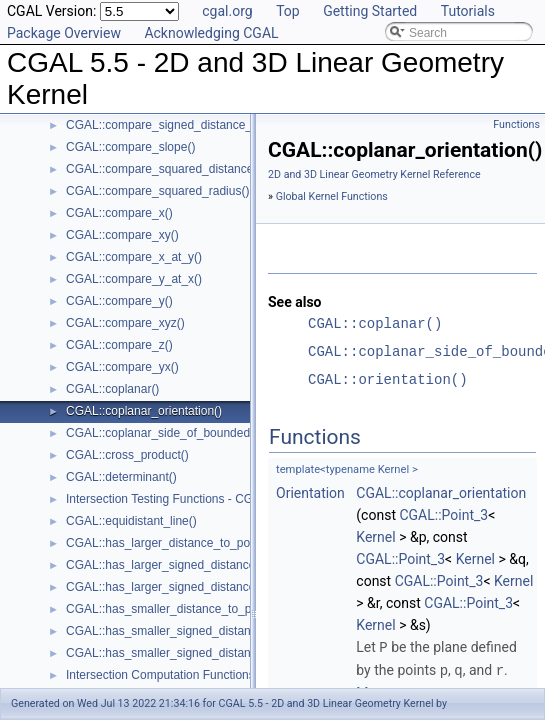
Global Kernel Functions (332, 196)
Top (288, 11)
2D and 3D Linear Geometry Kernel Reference (374, 174)
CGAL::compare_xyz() (125, 323)
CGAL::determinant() (121, 477)
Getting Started (370, 11)
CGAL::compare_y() (119, 301)
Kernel (375, 537)
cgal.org (227, 11)
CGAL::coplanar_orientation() (144, 411)
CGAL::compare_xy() (122, 235)
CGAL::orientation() (388, 379)
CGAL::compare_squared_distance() (163, 169)
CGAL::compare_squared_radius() (157, 191)
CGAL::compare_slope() (130, 147)
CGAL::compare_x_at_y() (134, 257)
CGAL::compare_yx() (122, 367)
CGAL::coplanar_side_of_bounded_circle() (179, 433)
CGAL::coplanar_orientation (441, 493)
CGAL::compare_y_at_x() (134, 279)
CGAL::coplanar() (112, 389)
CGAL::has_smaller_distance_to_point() (172, 609)
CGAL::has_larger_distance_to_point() (168, 543)
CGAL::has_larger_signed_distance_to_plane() (191, 587)
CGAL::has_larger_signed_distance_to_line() (185, 565)
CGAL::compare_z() (119, 345)
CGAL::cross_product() (127, 455)
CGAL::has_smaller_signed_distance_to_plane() (195, 653)
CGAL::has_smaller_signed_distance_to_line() (189, 631)
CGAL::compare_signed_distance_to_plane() (186, 125)
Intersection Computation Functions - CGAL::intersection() (220, 675)
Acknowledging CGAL (211, 33)
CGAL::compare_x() (119, 213)
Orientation (310, 493)
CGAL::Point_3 (443, 515)
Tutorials (468, 11)
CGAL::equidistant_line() (131, 521)
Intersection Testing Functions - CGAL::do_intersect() (207, 499)
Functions (516, 124)
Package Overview (64, 33)
